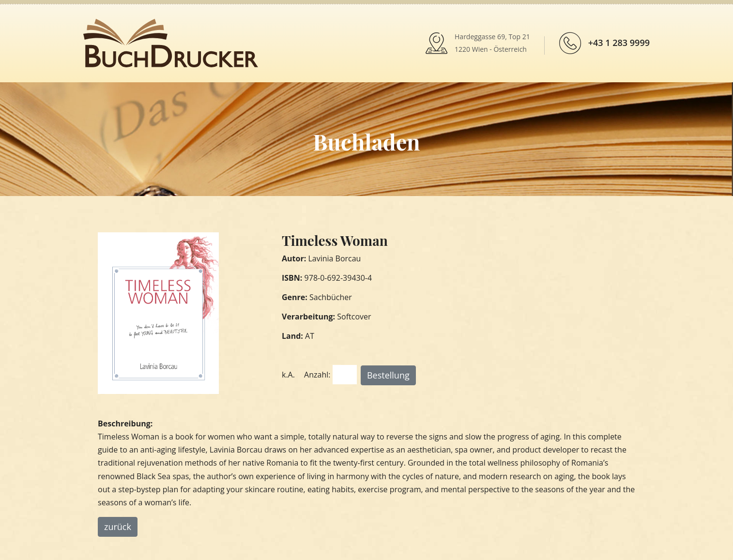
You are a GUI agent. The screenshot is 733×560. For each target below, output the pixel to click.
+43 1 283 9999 (619, 43)
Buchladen (366, 141)
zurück (118, 527)
